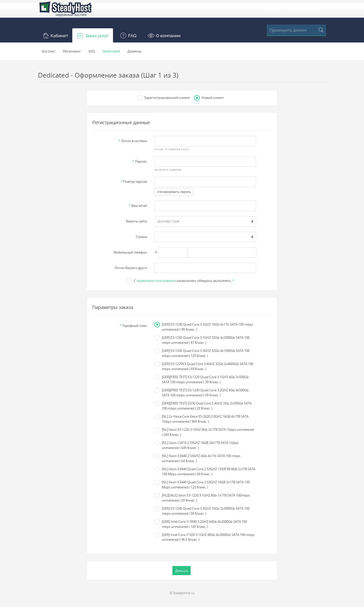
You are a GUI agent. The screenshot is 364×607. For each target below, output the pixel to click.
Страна (141, 237)
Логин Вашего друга (131, 268)
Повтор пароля (134, 182)
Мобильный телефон (130, 252)
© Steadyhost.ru (182, 593)
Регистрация (307, 9)
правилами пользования (156, 281)
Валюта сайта (136, 221)
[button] (55, 35)
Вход (275, 9)
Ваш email (138, 206)
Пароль (140, 161)
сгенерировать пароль (174, 192)
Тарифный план (133, 326)
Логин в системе (133, 141)
